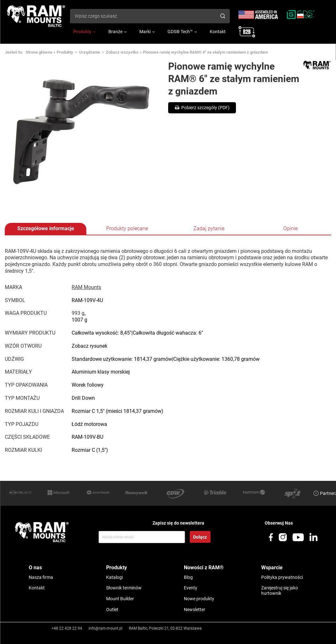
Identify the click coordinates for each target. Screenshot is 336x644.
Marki (145, 32)
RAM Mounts (86, 287)
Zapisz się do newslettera (178, 523)
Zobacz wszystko (122, 52)
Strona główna (39, 52)
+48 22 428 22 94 (67, 628)
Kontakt (218, 32)
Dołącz (200, 537)
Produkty (82, 32)
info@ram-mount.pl (105, 628)
